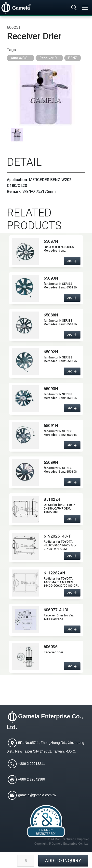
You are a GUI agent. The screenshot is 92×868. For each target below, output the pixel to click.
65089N (51, 462)
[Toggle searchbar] (74, 8)
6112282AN (54, 573)
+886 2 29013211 (32, 763)
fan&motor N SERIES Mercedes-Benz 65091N (60, 433)
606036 (51, 647)
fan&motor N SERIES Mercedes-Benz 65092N (60, 359)
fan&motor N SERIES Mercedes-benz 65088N (60, 322)
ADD (70, 261)
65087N (51, 241)
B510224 (52, 499)
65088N (51, 315)
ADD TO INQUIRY (63, 861)
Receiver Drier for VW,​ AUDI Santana (59, 617)
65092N (51, 352)
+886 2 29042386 (32, 779)
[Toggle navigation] (86, 8)
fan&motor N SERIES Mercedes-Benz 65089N (60, 470)
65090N (51, 389)
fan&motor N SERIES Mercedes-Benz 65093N (60, 285)
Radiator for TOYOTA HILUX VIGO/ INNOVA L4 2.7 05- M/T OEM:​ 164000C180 (60, 545)
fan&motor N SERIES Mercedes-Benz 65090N (60, 396)
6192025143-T (57, 536)
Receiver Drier (51, 58)
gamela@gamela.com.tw (37, 795)
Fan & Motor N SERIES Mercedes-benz (59, 249)
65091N (51, 426)
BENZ (73, 58)
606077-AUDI (56, 610)
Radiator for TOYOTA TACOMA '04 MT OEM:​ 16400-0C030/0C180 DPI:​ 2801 (61, 582)
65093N (51, 278)
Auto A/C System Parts (23, 58)
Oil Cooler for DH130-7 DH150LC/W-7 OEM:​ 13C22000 (59, 508)
